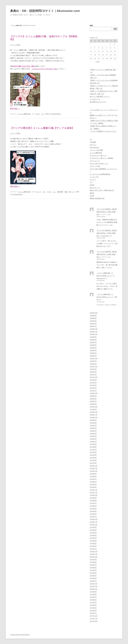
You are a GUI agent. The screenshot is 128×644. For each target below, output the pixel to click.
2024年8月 (93, 340)
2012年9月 (93, 592)
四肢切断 (60, 192)
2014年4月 (93, 541)
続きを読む (15, 108)
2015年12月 (94, 490)
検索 (91, 25)
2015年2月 (93, 514)
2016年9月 (93, 474)
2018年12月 (94, 412)
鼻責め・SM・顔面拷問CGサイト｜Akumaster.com (45, 11)
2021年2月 (93, 388)
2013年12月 (94, 551)
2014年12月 (94, 519)
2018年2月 (93, 439)
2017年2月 (93, 463)
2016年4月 (93, 484)
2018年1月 (93, 441)
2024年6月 (93, 345)
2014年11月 (94, 522)
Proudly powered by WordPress (20, 635)
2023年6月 (93, 364)
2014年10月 (94, 525)
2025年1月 (93, 326)
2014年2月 (93, 546)
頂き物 (92, 196)
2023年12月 (94, 358)
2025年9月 (93, 315)
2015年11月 (94, 492)
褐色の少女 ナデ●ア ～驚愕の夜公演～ (102, 190)
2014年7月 (93, 533)
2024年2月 (93, 356)
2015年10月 (94, 495)
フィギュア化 (94, 177)
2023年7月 (93, 361)
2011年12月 (94, 616)
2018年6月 (93, 428)
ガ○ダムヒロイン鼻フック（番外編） (102, 158)
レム (43, 114)
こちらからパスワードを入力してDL (44, 69)
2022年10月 (94, 366)
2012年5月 (93, 602)
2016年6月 (93, 482)
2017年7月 (93, 450)
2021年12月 (94, 377)
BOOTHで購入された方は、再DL (23, 66)
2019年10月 (94, 407)
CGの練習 (93, 142)
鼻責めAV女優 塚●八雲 (97, 198)
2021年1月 (93, 391)
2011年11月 (94, 618)
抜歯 (66, 192)
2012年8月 (93, 594)
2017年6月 (93, 452)
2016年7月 (93, 479)
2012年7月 (93, 597)
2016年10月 (94, 471)
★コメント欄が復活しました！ (100, 96)
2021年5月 (93, 385)
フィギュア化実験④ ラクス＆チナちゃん (103, 131)
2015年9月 (93, 498)
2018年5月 (93, 431)
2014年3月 (93, 543)
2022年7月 (93, 374)
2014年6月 (93, 535)
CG (91, 139)
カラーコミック (95, 161)
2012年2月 (93, 610)
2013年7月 (93, 565)
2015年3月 (93, 511)
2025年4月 (93, 324)
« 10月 (97, 62)
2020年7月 (93, 401)
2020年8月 (93, 399)
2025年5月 (93, 321)
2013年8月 (93, 562)
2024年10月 (94, 334)
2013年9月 (93, 559)
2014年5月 (93, 538)
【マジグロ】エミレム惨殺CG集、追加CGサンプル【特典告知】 (44, 38)
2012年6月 (93, 600)
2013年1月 (93, 581)
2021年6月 (93, 382)
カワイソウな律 (95, 166)
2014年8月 (93, 530)
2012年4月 (93, 605)
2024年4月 (93, 350)
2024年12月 (94, 329)
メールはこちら (95, 99)
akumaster (105, 236)
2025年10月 (94, 313)
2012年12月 (94, 584)
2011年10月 (94, 621)
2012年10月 (94, 589)
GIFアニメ (93, 145)
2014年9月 (93, 527)
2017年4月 (93, 458)
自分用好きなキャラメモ (98, 102)
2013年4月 (93, 573)
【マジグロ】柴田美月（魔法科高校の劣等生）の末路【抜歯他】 (107, 212)
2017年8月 (93, 447)
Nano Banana (94, 147)
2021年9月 (93, 380)
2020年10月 (94, 393)
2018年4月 (93, 433)
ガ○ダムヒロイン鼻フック (98, 155)
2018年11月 (94, 415)
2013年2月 (93, 578)
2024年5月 (93, 348)
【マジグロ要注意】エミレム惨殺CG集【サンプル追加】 (42, 128)
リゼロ (37, 114)
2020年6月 (93, 404)
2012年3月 (93, 608)
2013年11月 (94, 554)
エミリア (38, 192)
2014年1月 (93, 549)
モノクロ (93, 180)
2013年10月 (94, 557)
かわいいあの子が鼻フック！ (99, 163)
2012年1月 (93, 613)
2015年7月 (93, 503)
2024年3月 (93, 353)
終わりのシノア (95, 188)
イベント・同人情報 (96, 150)
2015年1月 (93, 517)
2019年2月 (93, 409)
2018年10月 (94, 417)
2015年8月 (93, 500)
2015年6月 (93, 506)
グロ (44, 192)
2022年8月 (93, 372)
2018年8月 (93, 423)
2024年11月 (94, 332)
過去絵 (92, 193)
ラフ (91, 182)
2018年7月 (93, 425)
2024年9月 (93, 337)
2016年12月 (94, 466)
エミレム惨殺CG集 (24, 114)
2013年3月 (93, 576)
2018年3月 (93, 436)
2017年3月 (93, 460)
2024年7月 (93, 342)
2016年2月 (93, 487)
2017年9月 (93, 444)
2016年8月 (93, 476)
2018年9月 (93, 420)
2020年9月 (93, 396)
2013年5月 (93, 570)
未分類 (92, 185)
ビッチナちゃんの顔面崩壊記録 (100, 174)
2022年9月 (93, 369)
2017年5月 (93, 455)
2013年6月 (93, 567)
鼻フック (72, 192)
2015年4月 (93, 508)
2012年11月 (94, 586)
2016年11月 (94, 468)
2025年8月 (93, 318)
